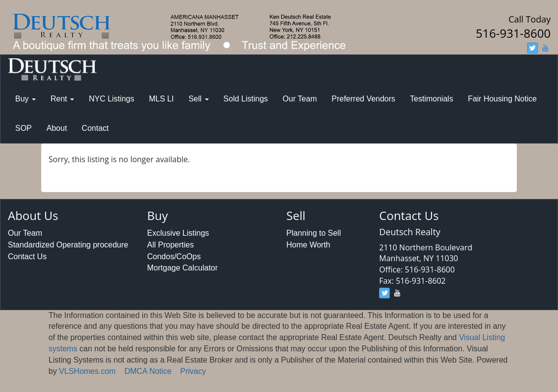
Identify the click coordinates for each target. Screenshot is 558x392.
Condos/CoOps (174, 257)
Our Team (300, 99)
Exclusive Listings (178, 233)
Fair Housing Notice (502, 99)
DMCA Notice (148, 371)
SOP (24, 128)
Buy (25, 99)
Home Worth (308, 245)
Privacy (193, 371)
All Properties (170, 245)
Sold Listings (246, 99)
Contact (95, 128)
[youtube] (545, 48)
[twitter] (533, 48)
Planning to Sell (314, 233)
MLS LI (162, 99)
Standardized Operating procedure (68, 245)
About (57, 128)
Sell (198, 99)
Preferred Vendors (363, 99)
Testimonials (431, 99)
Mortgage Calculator (182, 268)
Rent (62, 99)
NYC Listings (111, 99)
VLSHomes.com (87, 371)
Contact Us (27, 257)
